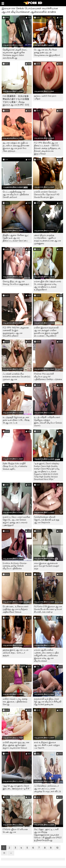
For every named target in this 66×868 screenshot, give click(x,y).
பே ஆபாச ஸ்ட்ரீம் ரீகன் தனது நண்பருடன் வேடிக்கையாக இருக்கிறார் (47, 52)
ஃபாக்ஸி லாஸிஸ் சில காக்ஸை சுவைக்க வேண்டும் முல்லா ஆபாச (17, 377)
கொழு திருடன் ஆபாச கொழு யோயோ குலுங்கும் (16, 283)
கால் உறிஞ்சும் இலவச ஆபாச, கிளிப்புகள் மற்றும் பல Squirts (47, 745)
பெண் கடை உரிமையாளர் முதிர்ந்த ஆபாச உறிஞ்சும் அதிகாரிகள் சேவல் (16, 609)
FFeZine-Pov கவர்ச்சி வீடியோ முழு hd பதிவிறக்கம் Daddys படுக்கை (48, 377)
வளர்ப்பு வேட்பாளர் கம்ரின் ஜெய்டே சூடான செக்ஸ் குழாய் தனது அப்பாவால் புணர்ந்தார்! (16, 521)
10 (57, 848)
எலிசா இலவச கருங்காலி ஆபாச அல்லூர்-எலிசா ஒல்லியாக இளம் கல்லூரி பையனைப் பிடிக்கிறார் (46, 332)
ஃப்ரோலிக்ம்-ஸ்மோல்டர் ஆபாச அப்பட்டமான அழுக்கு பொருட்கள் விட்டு (47, 789)
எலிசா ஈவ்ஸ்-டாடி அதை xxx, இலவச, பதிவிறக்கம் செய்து (15, 702)
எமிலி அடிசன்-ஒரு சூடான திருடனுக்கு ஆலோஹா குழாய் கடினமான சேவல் (16, 745)
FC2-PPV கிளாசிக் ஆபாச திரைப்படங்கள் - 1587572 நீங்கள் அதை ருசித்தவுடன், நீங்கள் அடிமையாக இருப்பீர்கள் (47, 148)
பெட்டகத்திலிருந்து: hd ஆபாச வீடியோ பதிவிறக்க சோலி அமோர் (16, 194)
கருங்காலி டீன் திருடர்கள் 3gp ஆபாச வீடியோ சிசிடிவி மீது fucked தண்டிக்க (48, 702)
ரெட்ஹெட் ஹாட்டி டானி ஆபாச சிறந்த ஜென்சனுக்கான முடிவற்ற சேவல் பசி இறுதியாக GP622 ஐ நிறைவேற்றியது (48, 835)
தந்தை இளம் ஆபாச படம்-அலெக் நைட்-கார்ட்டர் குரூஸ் (16, 653)
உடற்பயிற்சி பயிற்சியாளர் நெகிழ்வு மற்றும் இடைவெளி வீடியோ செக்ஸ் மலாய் (48, 421)
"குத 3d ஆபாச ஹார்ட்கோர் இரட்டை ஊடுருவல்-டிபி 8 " (17, 787)
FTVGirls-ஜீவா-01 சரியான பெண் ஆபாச (15, 831)
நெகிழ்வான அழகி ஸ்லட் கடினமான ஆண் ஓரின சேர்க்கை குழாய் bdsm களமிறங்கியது (15, 54)
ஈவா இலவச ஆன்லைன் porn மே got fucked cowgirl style (47, 566)
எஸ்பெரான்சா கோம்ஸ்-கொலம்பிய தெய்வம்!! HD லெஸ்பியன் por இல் (47, 194)
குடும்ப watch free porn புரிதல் (45, 97)
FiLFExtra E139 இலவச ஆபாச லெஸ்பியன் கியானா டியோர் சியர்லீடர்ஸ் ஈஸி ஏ (48, 609)
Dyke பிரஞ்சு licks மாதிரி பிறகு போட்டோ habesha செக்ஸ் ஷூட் (15, 466)
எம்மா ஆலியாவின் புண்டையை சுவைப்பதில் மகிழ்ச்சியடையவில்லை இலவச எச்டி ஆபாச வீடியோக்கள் (46, 655)
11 (4, 853)
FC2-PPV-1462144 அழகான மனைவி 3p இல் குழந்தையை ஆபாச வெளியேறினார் (16, 332)
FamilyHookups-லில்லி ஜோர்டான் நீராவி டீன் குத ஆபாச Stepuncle (47, 520)
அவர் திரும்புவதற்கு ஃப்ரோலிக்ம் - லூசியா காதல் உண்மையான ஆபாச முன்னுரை (47, 239)
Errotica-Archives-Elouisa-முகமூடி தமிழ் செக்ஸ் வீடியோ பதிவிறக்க (15, 566)
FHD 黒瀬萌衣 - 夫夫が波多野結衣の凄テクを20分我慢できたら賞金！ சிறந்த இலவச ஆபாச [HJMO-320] (16, 100)
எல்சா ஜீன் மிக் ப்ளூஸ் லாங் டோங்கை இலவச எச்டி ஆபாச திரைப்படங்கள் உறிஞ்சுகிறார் (48, 286)
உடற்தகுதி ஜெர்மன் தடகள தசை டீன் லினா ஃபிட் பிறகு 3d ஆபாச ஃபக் (16, 420)
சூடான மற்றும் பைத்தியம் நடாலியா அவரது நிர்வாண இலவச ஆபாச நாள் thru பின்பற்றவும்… (16, 147)
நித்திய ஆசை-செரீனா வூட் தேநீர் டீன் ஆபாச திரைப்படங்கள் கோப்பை (16, 238)
